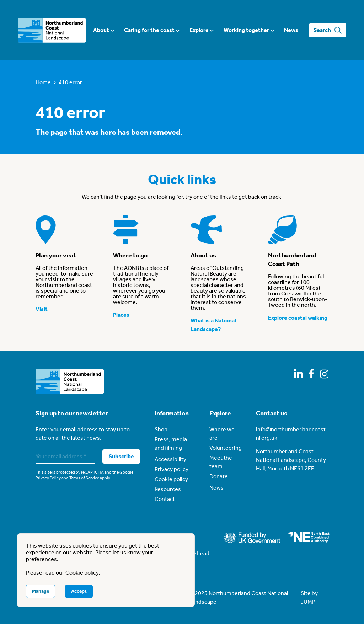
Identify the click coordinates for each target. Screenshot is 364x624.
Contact (165, 499)
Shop (161, 429)
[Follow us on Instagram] (324, 374)
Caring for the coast (151, 30)
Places (121, 315)
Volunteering (226, 448)
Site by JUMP (309, 598)
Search (328, 30)
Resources (168, 489)
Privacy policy (172, 469)
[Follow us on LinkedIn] (298, 374)
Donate (219, 476)
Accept (79, 591)
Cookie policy (171, 479)
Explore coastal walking (298, 318)
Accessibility (170, 459)
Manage (41, 591)
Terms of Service (84, 478)
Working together (248, 30)
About (103, 30)
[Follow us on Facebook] (311, 374)
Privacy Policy (48, 478)
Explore (201, 30)
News (291, 30)
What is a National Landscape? (213, 325)
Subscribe (121, 456)
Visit (42, 309)
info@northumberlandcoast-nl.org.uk (292, 434)
